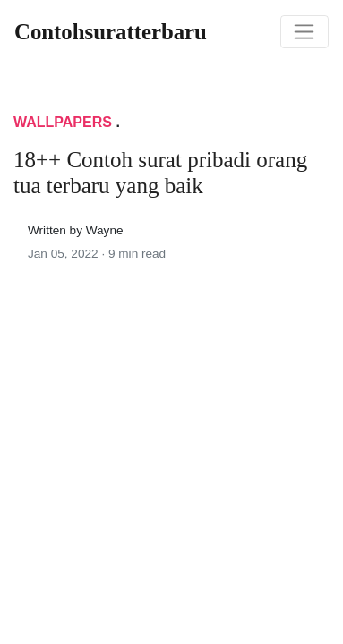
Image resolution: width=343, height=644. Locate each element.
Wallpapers (63, 122)
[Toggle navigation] (304, 32)
